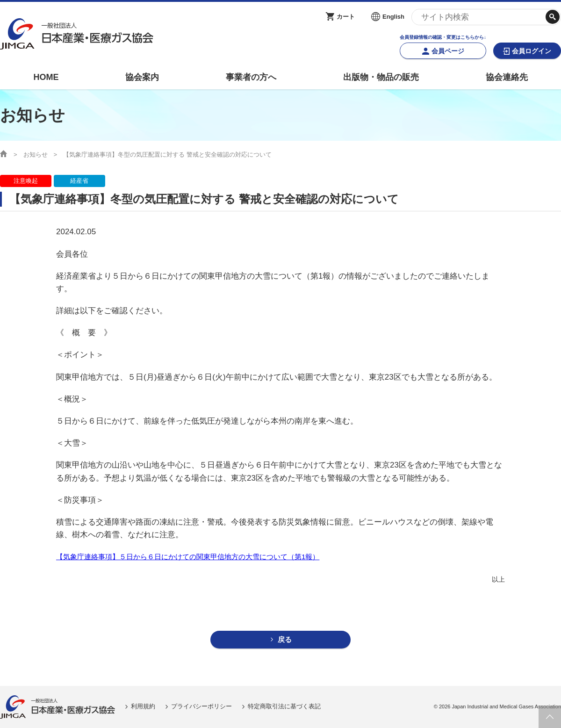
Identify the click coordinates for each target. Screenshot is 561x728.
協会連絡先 (507, 77)
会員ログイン (532, 51)
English (393, 17)
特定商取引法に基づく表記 (284, 707)
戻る (285, 640)
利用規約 (143, 707)
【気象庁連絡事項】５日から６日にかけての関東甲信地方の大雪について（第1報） (188, 557)
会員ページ (448, 51)
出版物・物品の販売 (381, 77)
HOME (46, 77)
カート (346, 17)
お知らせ (36, 155)
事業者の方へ (251, 77)
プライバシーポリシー (201, 707)
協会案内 (142, 77)
